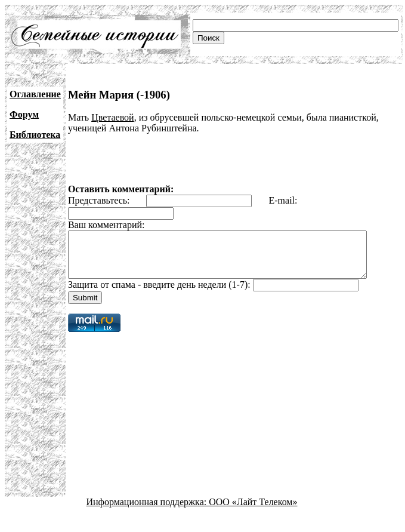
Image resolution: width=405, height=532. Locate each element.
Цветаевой (113, 117)
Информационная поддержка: (148, 511)
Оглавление (35, 94)
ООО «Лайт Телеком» (253, 511)
